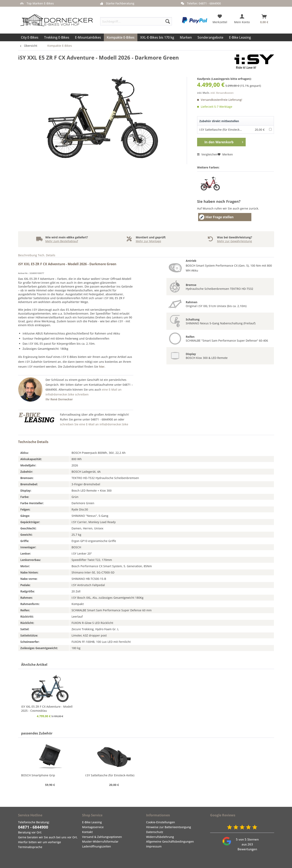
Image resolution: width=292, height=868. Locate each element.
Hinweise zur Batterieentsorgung (169, 827)
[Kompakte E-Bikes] (121, 37)
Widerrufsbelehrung (160, 837)
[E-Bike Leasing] (240, 37)
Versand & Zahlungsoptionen (102, 837)
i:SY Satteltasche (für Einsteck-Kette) (224, 130)
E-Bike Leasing (92, 822)
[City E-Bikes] (30, 37)
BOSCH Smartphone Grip (38, 775)
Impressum (154, 846)
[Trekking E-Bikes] (57, 37)
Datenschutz (155, 832)
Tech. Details (47, 255)
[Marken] (186, 37)
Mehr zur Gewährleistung (234, 241)
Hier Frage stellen (216, 217)
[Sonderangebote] (210, 37)
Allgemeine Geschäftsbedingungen (170, 841)
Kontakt (87, 832)
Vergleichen (207, 154)
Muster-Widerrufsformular (100, 841)
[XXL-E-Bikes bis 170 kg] (157, 37)
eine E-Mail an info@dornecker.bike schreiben (84, 394)
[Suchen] (168, 21)
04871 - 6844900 (33, 827)
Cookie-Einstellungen (161, 822)
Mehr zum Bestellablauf (62, 241)
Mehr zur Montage (148, 241)
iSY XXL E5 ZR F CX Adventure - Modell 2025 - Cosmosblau (47, 709)
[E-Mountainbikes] (88, 37)
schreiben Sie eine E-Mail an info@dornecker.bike (94, 424)
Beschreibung (28, 255)
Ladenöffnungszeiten (97, 846)
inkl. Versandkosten (222, 93)
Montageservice (93, 827)
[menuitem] (136, 20)
